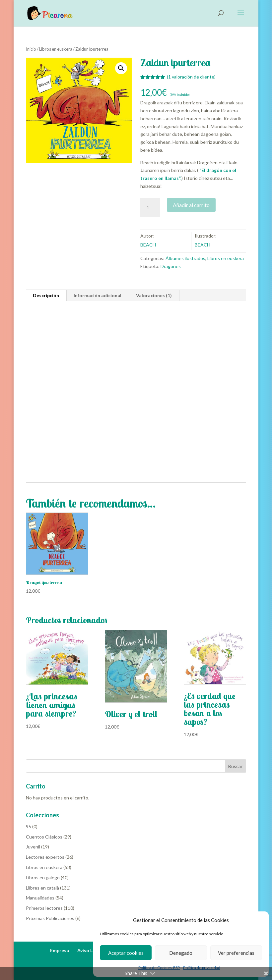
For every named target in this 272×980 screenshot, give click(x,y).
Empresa (60, 950)
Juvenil (33, 847)
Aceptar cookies (126, 953)
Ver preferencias (236, 953)
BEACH (148, 245)
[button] (121, 68)
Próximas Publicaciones (50, 918)
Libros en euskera (56, 49)
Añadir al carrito (191, 205)
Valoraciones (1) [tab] (154, 295)
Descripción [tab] (46, 295)
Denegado (181, 953)
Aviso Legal (90, 950)
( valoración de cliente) (191, 77)
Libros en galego (43, 877)
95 (29, 826)
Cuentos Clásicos (44, 837)
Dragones (171, 266)
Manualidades (40, 898)
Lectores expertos (45, 857)
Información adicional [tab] (98, 295)
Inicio (31, 49)
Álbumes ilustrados (185, 258)
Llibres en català (42, 888)
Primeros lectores (44, 908)
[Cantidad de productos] (150, 207)
